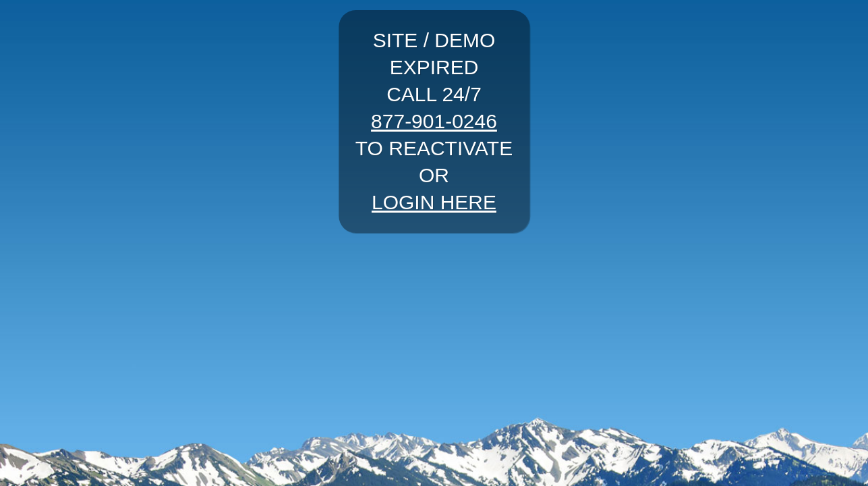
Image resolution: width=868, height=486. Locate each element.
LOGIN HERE (434, 202)
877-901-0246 (434, 121)
